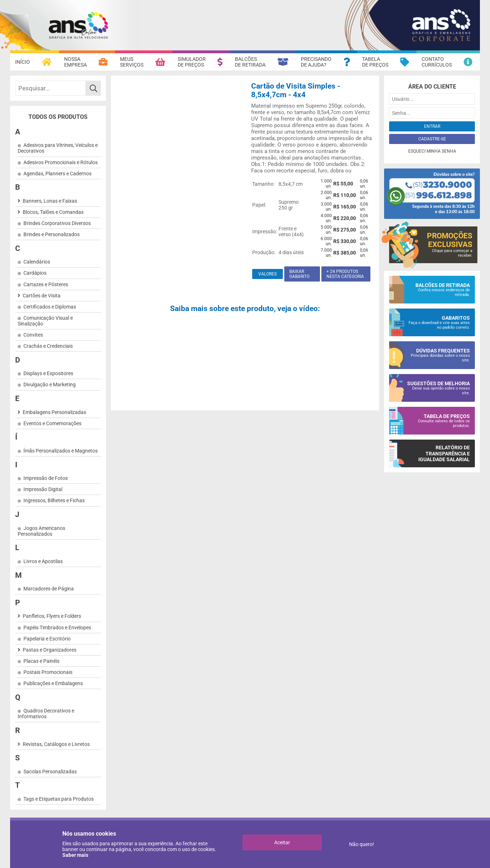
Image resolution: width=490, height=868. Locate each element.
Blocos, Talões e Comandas (53, 212)
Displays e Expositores (48, 373)
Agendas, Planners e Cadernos (57, 174)
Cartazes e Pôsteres (46, 284)
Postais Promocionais (48, 672)
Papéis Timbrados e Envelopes (57, 628)
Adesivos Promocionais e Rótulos (61, 162)
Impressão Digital (43, 489)
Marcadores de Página (49, 589)
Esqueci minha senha (432, 151)
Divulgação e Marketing (50, 384)
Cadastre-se (432, 139)
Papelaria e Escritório (47, 639)
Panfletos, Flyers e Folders (52, 616)
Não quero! (362, 844)
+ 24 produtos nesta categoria (345, 274)
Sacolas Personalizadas (50, 772)
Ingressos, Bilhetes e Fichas (54, 500)
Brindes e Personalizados (52, 234)
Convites (33, 335)
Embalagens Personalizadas (54, 412)
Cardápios (35, 273)
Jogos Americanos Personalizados (41, 531)
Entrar (432, 126)
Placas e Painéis (41, 661)
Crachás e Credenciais (48, 346)
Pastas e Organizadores (50, 650)
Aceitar (282, 842)
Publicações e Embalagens (53, 683)
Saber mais (75, 855)
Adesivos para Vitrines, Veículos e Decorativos (58, 148)
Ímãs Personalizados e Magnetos (61, 451)
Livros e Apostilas (43, 561)
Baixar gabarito (299, 274)
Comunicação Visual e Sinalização (45, 321)
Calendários (37, 262)
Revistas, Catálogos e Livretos (56, 744)
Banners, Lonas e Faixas (50, 201)
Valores (268, 274)
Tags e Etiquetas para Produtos (59, 799)
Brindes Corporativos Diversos (57, 223)
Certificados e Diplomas (50, 307)
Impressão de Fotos (46, 478)
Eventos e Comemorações (52, 423)
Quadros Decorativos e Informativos (46, 714)
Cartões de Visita (42, 296)
